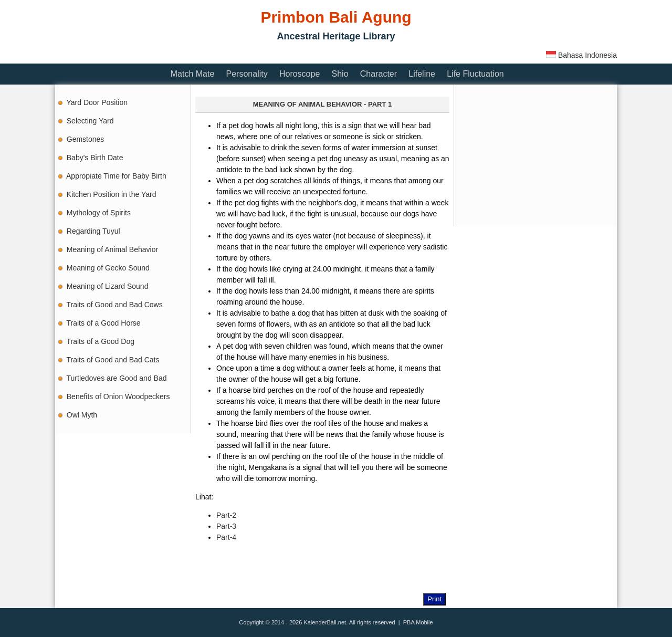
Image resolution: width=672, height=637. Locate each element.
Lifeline (422, 74)
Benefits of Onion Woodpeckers (118, 396)
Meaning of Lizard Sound (108, 286)
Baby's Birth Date (95, 158)
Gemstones (86, 139)
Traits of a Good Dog (101, 341)
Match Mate (193, 74)
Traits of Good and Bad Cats (113, 360)
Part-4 (226, 537)
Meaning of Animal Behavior (112, 249)
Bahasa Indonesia (581, 55)
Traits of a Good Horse (104, 323)
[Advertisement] (246, 54)
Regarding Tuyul (93, 231)
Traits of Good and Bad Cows (115, 305)
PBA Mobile (418, 622)
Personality (247, 74)
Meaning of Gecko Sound (108, 268)
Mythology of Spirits (99, 213)
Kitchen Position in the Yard (112, 194)
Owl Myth (82, 415)
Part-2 (226, 515)
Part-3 (226, 526)
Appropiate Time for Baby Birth (116, 176)
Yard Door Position (97, 102)
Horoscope (300, 74)
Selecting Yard (90, 121)
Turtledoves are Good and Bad (117, 378)
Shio (340, 74)
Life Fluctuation (475, 74)
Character (379, 74)
